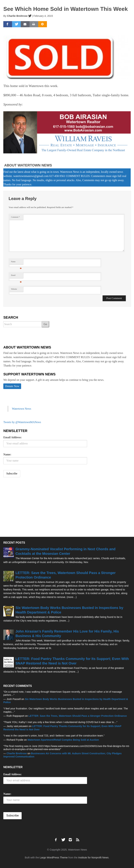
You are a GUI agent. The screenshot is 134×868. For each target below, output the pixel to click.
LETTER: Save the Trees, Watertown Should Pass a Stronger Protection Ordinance (78, 716)
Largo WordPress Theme (54, 858)
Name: (7, 454)
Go (45, 324)
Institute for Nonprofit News (94, 858)
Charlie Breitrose (17, 16)
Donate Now (12, 386)
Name (16, 262)
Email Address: (12, 437)
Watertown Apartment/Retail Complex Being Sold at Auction (63, 740)
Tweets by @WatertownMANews (22, 422)
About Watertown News (28, 165)
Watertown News (21, 409)
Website (14, 289)
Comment (15, 217)
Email (16, 276)
